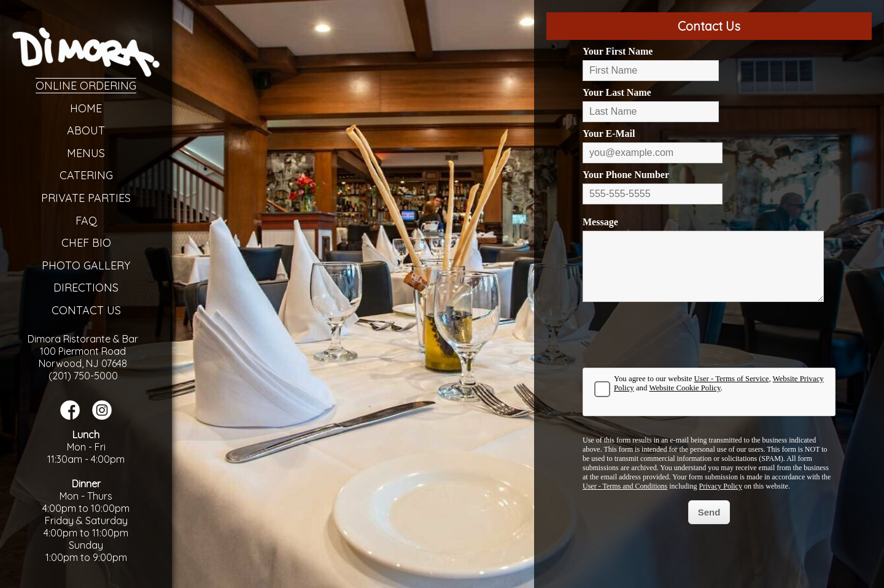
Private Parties (86, 198)
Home (86, 108)
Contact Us (86, 310)
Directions (86, 288)
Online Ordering (86, 86)
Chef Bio (86, 243)
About (86, 130)
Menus (86, 153)
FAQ (86, 221)
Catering (86, 175)
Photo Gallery (86, 265)
